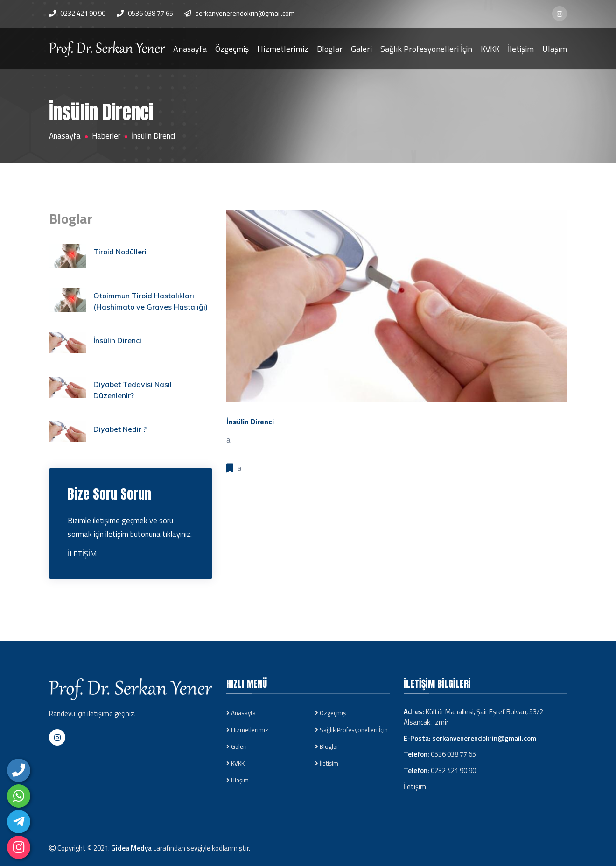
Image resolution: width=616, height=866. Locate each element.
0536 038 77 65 (150, 13)
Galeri (361, 48)
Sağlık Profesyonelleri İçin (426, 48)
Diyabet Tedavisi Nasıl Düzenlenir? (133, 390)
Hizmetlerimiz (283, 48)
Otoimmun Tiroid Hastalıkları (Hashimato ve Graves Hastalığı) (151, 302)
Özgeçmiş (232, 48)
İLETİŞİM (82, 553)
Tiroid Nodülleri (121, 252)
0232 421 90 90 (453, 771)
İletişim (521, 48)
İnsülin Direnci (117, 340)
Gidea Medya (131, 848)
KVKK (490, 48)
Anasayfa (190, 48)
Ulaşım (555, 48)
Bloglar (330, 48)
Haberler (106, 136)
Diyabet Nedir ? (120, 429)
